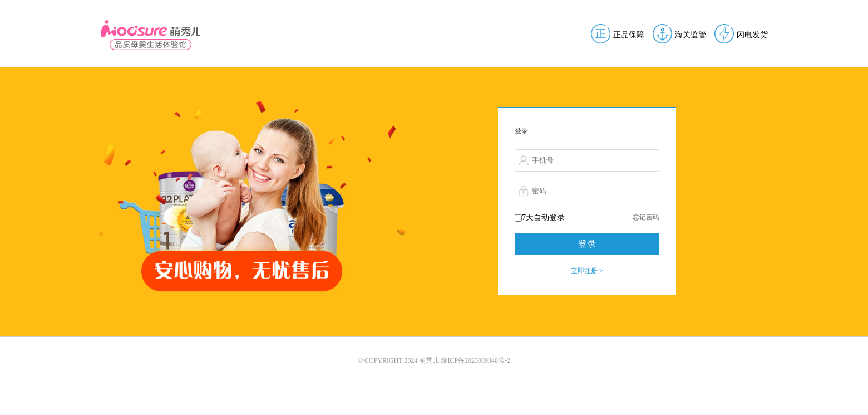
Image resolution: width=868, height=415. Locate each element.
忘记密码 (646, 217)
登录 (587, 244)
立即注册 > (587, 271)
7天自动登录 (540, 218)
